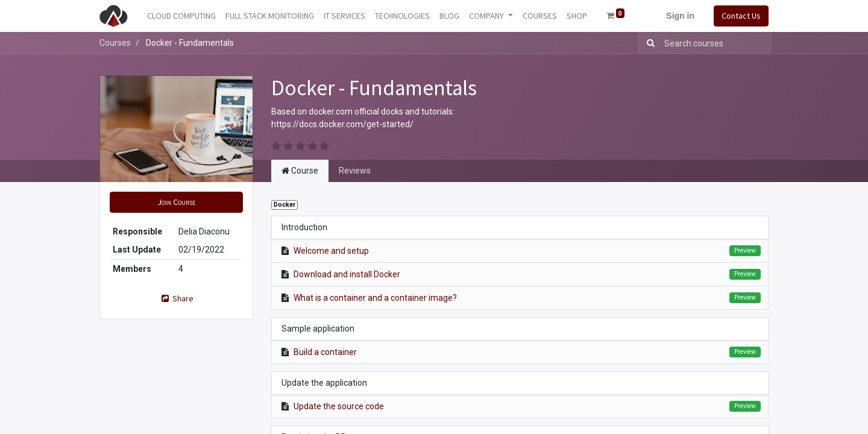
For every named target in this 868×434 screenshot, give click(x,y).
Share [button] (177, 298)
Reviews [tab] (355, 171)
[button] (176, 202)
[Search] (648, 43)
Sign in (680, 16)
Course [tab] (300, 171)
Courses (115, 43)
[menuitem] (181, 16)
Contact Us (741, 16)
